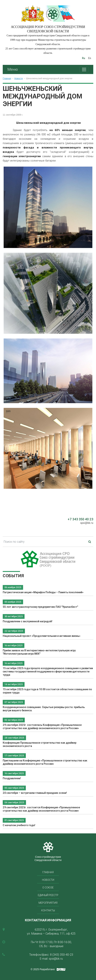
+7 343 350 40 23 (80, 519)
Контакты (48, 910)
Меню (13, 69)
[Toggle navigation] (84, 69)
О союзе (48, 888)
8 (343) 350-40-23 (62, 955)
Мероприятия (48, 903)
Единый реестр (48, 895)
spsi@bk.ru (87, 523)
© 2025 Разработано (43, 969)
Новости (19, 78)
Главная (7, 78)
